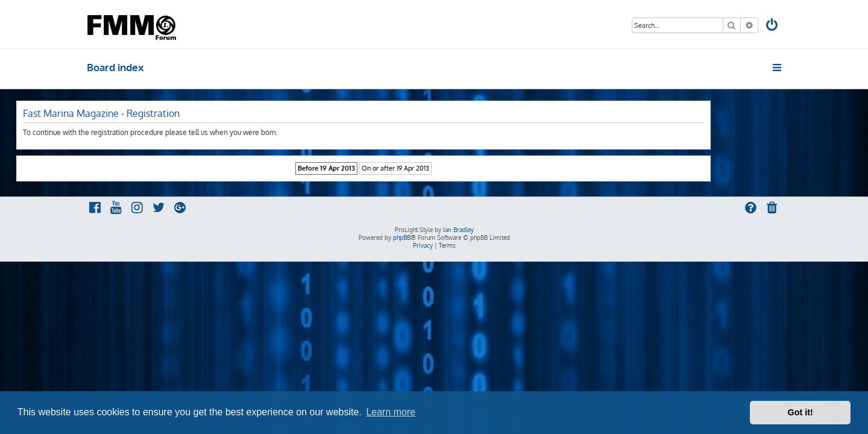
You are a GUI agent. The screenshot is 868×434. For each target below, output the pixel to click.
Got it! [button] (800, 412)
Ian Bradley (458, 230)
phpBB (402, 237)
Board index (115, 67)
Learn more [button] (391, 412)
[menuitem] (773, 26)
